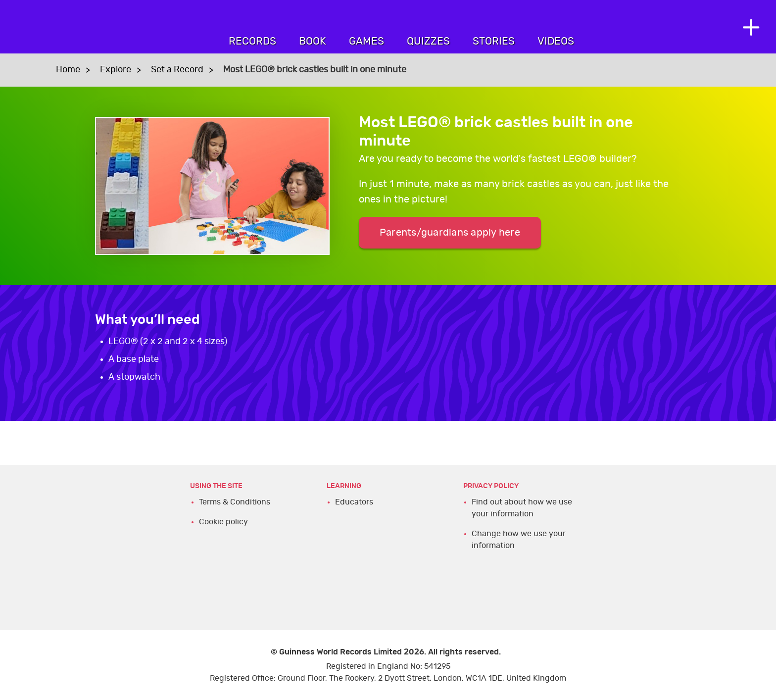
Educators (354, 502)
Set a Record (177, 70)
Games (366, 41)
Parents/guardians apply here (450, 233)
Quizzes (428, 41)
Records (252, 41)
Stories (494, 41)
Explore (116, 70)
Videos (556, 41)
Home (68, 70)
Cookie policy (223, 522)
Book (313, 41)
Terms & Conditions (235, 502)
